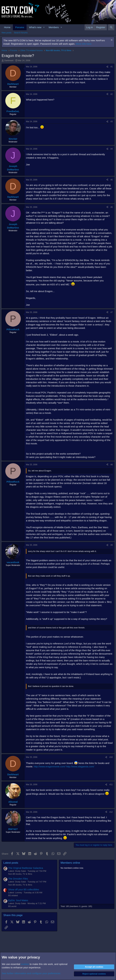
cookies (25, 964)
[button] (44, 27)
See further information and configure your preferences (31, 973)
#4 (112, 149)
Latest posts (11, 863)
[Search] (111, 27)
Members (54, 27)
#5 (112, 180)
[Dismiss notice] (111, 40)
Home (7, 27)
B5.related (13, 895)
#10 (111, 757)
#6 (112, 207)
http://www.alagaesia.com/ (80, 766)
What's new (35, 27)
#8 (112, 465)
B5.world (12, 906)
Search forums (21, 33)
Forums (20, 27)
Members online (70, 863)
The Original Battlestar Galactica (26, 868)
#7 (112, 312)
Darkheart (9, 60)
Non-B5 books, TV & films (20, 874)
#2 (112, 94)
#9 (112, 545)
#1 (112, 67)
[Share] (107, 67)
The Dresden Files (18, 879)
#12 (111, 812)
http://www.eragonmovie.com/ (50, 766)
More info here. (84, 44)
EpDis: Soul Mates (18, 900)
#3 (112, 122)
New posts (7, 33)
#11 (111, 785)
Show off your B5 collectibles (24, 889)
